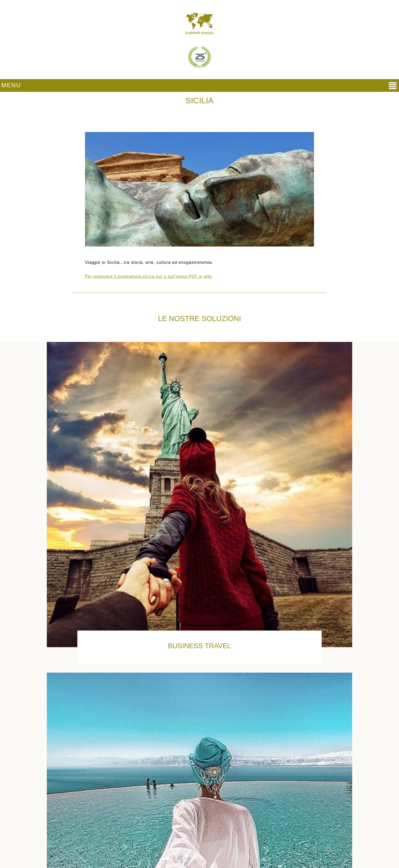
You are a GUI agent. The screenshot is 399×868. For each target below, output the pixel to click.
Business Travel (199, 646)
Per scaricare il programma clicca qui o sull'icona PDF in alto (148, 276)
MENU (11, 85)
